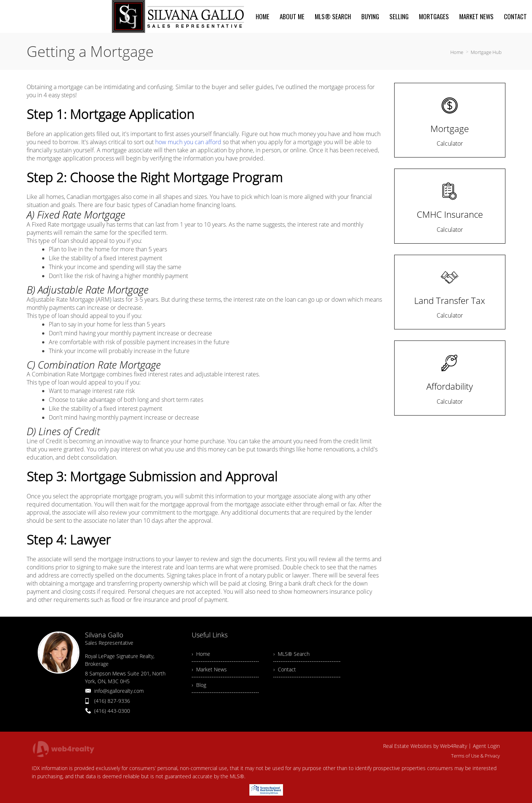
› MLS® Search (291, 654)
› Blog (199, 685)
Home (457, 52)
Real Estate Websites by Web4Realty (425, 746)
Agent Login (486, 746)
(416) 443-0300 (112, 711)
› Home (201, 654)
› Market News (209, 669)
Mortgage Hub (486, 52)
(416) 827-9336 (112, 701)
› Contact (285, 669)
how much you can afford (188, 142)
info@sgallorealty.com (119, 691)
